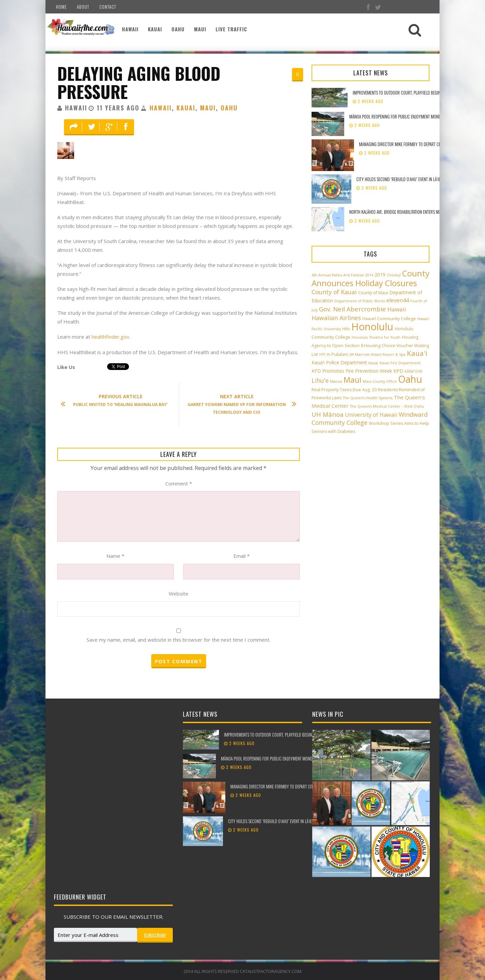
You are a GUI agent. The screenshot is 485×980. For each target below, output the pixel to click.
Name (115, 556)
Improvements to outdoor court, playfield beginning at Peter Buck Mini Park (293, 735)
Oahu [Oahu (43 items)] (410, 379)
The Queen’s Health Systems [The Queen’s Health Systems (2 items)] (368, 398)
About (83, 7)
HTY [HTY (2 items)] (322, 354)
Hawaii (130, 29)
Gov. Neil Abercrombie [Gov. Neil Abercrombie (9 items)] (352, 309)
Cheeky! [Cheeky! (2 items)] (394, 275)
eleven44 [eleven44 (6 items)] (398, 300)
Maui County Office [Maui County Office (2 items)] (380, 381)
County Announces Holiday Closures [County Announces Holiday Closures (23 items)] (370, 278)
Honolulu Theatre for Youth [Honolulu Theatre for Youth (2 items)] (376, 337)
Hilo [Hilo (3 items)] (346, 329)
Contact (108, 7)
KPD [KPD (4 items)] (398, 371)
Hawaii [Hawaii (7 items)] (397, 309)
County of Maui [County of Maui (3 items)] (373, 293)
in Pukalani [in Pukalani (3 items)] (337, 354)
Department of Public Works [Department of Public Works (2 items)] (360, 301)
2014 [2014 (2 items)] (369, 275)
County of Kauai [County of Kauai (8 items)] (334, 292)
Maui (200, 29)
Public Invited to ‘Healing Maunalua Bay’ (118, 401)
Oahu (178, 29)
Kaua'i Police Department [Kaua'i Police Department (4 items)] (339, 362)
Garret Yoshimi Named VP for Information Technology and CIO (239, 404)
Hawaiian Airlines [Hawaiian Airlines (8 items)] (336, 318)
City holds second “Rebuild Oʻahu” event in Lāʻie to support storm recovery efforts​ (303, 821)
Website (179, 594)
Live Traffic (231, 29)
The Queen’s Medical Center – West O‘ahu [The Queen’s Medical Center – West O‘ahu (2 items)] (387, 406)
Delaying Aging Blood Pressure (139, 82)
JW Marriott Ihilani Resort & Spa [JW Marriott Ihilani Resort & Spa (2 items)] (378, 354)
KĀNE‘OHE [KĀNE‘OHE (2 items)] (413, 371)
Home (61, 7)
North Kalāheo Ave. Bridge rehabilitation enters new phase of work (410, 212)
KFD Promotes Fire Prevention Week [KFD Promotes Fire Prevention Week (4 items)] (352, 371)
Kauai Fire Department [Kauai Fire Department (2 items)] (400, 363)
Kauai (155, 29)
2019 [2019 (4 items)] (380, 275)
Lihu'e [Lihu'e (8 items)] (320, 380)
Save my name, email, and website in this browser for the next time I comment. (179, 640)
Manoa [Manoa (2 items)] (336, 381)
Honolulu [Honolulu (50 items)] (372, 327)
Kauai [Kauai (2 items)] (373, 363)
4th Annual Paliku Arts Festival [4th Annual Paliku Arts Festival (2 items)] (338, 275)
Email (241, 556)
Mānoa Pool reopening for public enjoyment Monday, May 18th (406, 116)
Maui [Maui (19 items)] (352, 380)
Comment (179, 483)
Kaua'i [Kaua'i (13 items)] (417, 353)
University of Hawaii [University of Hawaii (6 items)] (371, 415)
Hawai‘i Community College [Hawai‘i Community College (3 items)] (389, 319)
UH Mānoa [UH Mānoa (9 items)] (328, 414)
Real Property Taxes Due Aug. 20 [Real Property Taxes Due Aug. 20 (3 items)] (344, 390)
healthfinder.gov (110, 337)
